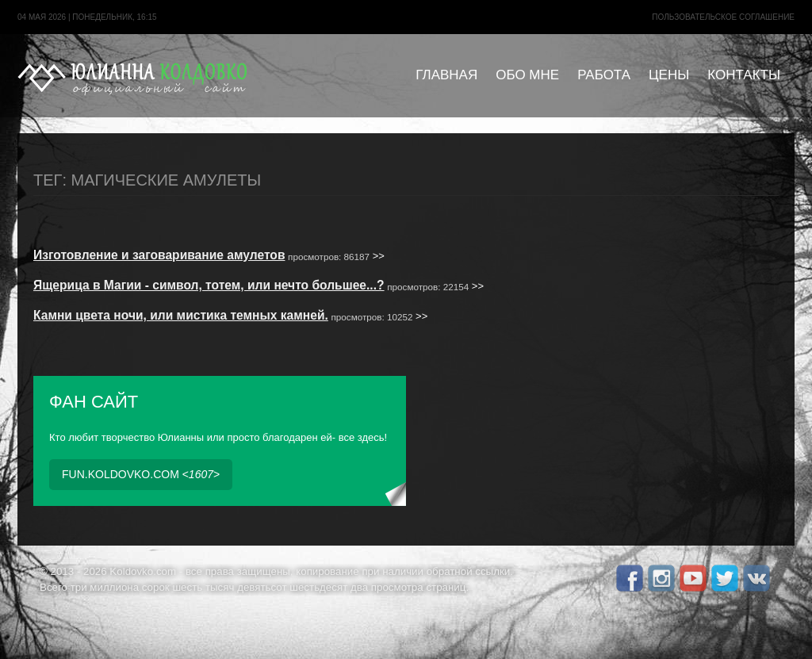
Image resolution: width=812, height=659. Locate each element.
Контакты (744, 75)
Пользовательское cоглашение (723, 17)
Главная (446, 75)
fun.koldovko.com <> (141, 474)
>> (209, 256)
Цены (669, 75)
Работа (604, 75)
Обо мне (527, 75)
